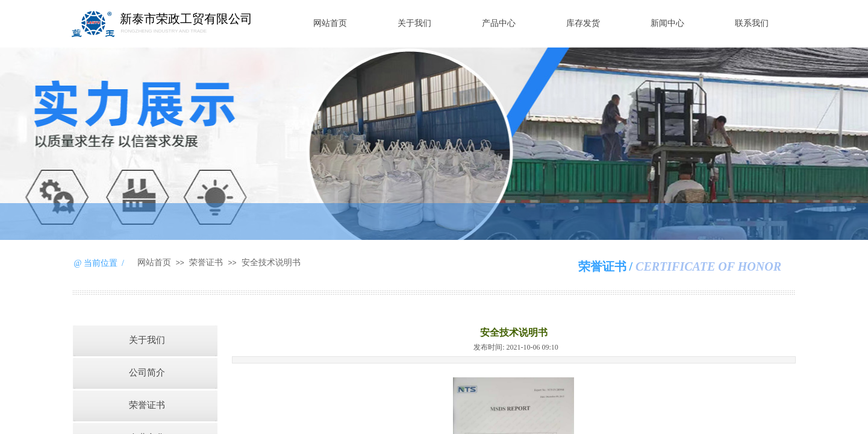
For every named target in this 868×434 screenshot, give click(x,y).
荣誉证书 (206, 263)
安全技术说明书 (271, 263)
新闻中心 (667, 23)
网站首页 (330, 23)
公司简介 (147, 373)
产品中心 (499, 23)
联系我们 (752, 23)
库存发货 (583, 23)
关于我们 (414, 23)
